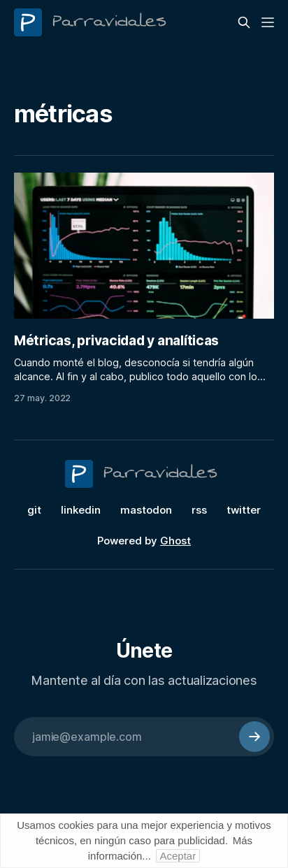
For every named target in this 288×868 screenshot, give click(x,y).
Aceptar (178, 856)
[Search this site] (244, 22)
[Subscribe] (254, 737)
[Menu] (268, 22)
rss (199, 510)
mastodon (146, 510)
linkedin (81, 510)
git (34, 510)
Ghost (175, 541)
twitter (244, 510)
